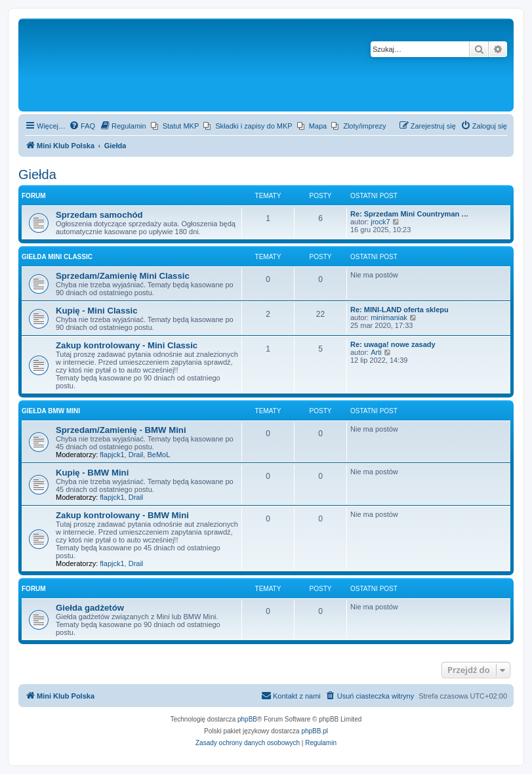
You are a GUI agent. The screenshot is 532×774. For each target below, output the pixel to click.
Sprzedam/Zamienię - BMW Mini (121, 430)
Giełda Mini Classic (57, 257)
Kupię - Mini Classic (97, 311)
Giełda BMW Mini (51, 411)
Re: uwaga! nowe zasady (393, 344)
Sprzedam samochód (99, 215)
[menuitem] (82, 126)
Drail (136, 455)
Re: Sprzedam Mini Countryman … (409, 214)
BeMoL (158, 455)
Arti (376, 352)
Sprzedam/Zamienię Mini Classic (123, 276)
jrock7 (380, 222)
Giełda (37, 174)
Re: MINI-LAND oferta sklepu (399, 310)
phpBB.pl (315, 731)
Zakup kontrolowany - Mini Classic (127, 345)
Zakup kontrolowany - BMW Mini (122, 515)
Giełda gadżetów (90, 608)
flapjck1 (112, 455)
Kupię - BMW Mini (92, 473)
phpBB (247, 719)
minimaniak (389, 317)
